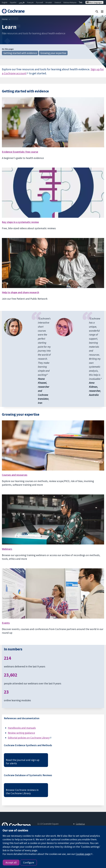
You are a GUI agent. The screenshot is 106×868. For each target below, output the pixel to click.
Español (13, 2)
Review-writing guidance (21, 733)
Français (30, 2)
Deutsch (58, 2)
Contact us (80, 824)
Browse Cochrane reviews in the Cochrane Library (22, 792)
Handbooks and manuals (22, 728)
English (5, 2)
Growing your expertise (53, 53)
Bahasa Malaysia (70, 2)
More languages (94, 2)
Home (5, 19)
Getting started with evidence (20, 53)
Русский (40, 2)
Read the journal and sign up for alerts (23, 762)
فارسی (22, 2)
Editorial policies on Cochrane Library (29, 738)
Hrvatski (49, 2)
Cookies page (83, 854)
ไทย (81, 2)
